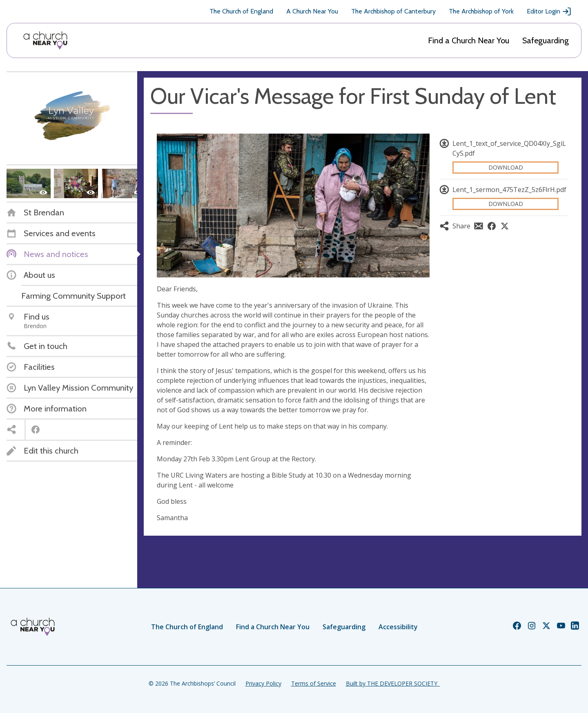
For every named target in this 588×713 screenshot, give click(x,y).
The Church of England (241, 11)
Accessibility (398, 627)
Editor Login (549, 11)
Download (506, 167)
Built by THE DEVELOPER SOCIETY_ (393, 683)
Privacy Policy (263, 683)
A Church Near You (312, 11)
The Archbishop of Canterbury (393, 11)
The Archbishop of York (481, 11)
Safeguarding (546, 40)
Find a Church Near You (469, 40)
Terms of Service (314, 683)
